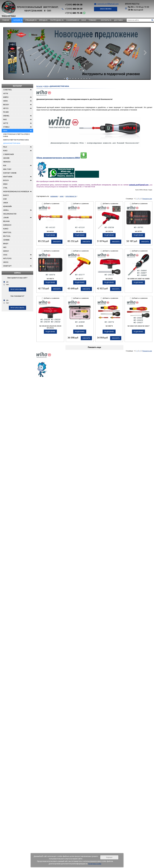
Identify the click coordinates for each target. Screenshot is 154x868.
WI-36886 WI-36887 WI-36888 (139, 279)
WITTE (6, 123)
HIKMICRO (7, 162)
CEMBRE (6, 240)
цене (62, 196)
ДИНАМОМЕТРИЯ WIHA (12, 143)
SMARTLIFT (7, 266)
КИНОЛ (6, 251)
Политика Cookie (95, 864)
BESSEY (6, 105)
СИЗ (83, 20)
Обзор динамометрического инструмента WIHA (58, 158)
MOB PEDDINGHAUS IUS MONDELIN (16, 192)
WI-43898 (80, 326)
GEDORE (6, 158)
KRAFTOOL (7, 232)
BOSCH (6, 180)
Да (7, 282)
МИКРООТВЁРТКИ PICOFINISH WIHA (16, 140)
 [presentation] (145, 53)
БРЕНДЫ (42, 20)
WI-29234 (109, 231)
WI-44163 (50, 231)
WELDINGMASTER (10, 214)
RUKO (5, 151)
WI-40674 (50, 279)
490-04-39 (74, 9)
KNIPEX (6, 97)
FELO (5, 147)
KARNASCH (7, 225)
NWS (5, 119)
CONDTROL (8, 90)
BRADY (6, 244)
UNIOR (6, 203)
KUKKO (6, 229)
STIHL (5, 188)
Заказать (57, 242)
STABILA (6, 127)
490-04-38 (74, 5)
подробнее (50, 235)
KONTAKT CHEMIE (10, 173)
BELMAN (6, 221)
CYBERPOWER (9, 154)
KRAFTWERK (8, 177)
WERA (5, 101)
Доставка (118, 20)
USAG (5, 255)
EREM (5, 184)
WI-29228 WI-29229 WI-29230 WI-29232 (50, 327)
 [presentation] (9, 53)
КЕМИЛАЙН (7, 206)
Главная (6, 20)
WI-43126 (80, 231)
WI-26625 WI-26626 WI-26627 (139, 326)
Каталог (17, 20)
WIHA (5, 131)
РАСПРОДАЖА (56, 20)
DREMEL (6, 116)
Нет (8, 284)
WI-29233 (109, 279)
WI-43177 (80, 279)
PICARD (6, 112)
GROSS (6, 262)
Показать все (147, 199)
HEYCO (6, 108)
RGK (5, 165)
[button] (64, 79)
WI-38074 (109, 326)
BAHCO (6, 195)
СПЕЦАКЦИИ (30, 20)
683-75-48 (74, 13)
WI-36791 (139, 231)
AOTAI (6, 93)
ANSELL (6, 210)
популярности (71, 196)
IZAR (5, 199)
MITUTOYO (7, 258)
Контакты (105, 20)
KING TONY (7, 169)
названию (54, 196)
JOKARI (6, 218)
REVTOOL (7, 236)
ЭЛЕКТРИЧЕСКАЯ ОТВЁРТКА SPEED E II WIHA (16, 135)
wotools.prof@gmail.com (108, 4)
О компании (72, 20)
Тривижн (92, 20)
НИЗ (5, 247)
